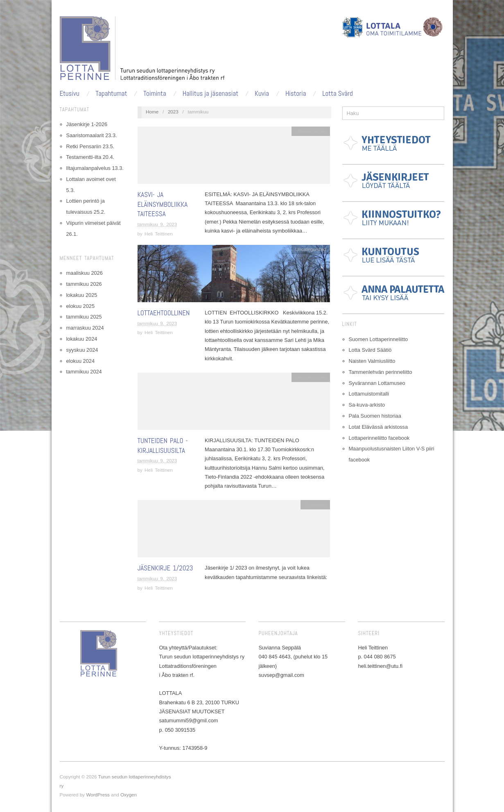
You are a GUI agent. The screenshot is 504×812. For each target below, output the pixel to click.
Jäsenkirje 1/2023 (165, 568)
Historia (296, 94)
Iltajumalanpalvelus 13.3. (95, 168)
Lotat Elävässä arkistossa (379, 427)
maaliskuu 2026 (85, 273)
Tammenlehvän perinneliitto (381, 372)
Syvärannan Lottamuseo (377, 383)
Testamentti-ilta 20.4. (90, 157)
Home (152, 112)
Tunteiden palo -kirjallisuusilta (163, 446)
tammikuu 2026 (84, 284)
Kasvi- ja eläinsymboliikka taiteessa (163, 204)
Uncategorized (311, 131)
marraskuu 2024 (85, 328)
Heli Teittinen (159, 234)
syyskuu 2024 (82, 350)
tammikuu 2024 (84, 372)
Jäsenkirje (315, 505)
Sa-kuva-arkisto (367, 405)
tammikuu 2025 (84, 317)
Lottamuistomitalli (369, 394)
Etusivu (70, 94)
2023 (173, 112)
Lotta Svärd (337, 94)
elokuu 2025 (80, 306)
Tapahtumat (112, 94)
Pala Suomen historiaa (375, 416)
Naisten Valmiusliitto (372, 361)
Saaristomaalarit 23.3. (92, 135)
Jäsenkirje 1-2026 (87, 124)
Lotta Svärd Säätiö (370, 350)
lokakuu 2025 (82, 295)
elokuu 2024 (80, 361)
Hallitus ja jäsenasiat (211, 94)
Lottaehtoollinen (164, 313)
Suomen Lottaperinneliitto (379, 339)
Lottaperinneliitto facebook (379, 438)
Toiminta (155, 94)
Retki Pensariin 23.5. (90, 146)
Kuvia (262, 94)
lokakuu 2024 (82, 339)
